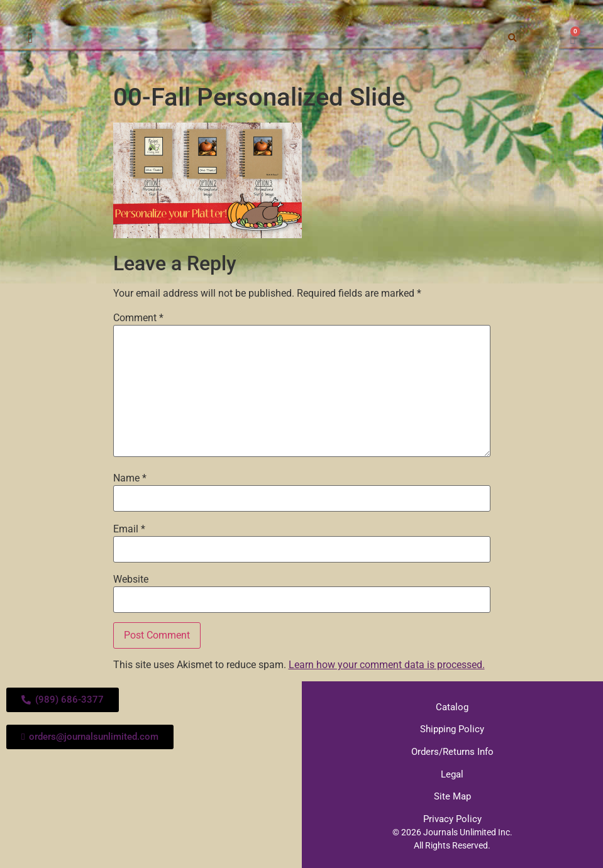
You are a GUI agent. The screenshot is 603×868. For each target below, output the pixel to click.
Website (131, 580)
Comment (138, 318)
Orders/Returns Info (452, 750)
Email (129, 529)
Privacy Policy (452, 816)
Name (130, 478)
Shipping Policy (452, 728)
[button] (30, 39)
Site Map (452, 794)
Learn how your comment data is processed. (387, 665)
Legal (452, 772)
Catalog (452, 706)
